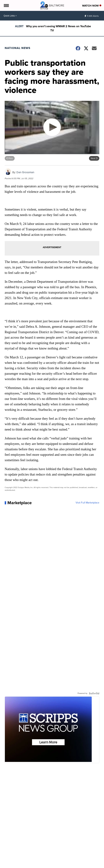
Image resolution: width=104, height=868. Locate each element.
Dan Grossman (25, 172)
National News (18, 48)
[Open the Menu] (6, 5)
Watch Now (92, 6)
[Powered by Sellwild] (94, 693)
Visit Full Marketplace (87, 503)
